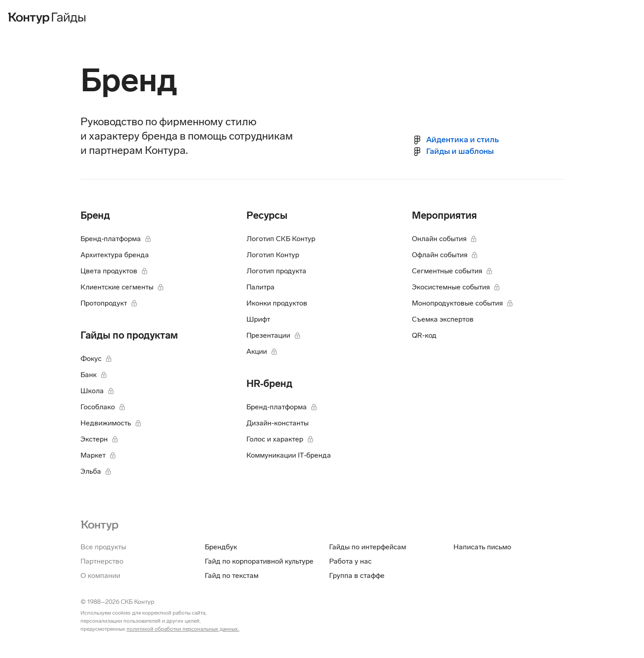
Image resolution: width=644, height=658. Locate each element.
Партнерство (102, 561)
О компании (100, 575)
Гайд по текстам (232, 575)
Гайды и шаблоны (460, 151)
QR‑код (424, 335)
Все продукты (103, 547)
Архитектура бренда (115, 255)
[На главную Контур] (100, 524)
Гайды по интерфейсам (368, 547)
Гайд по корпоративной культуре (259, 561)
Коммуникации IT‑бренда (289, 455)
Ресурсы (267, 215)
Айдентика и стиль (463, 140)
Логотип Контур (273, 255)
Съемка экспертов (443, 319)
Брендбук (221, 547)
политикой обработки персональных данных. (183, 629)
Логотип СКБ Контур (281, 239)
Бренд (95, 215)
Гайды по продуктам (129, 335)
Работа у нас (350, 561)
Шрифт (258, 319)
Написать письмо (482, 547)
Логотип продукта (276, 271)
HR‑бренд (269, 384)
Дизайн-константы (278, 423)
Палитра (261, 287)
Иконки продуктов (277, 303)
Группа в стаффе (357, 575)
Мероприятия (444, 215)
